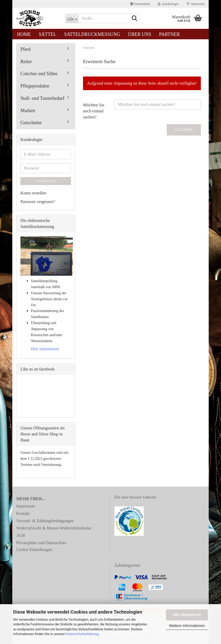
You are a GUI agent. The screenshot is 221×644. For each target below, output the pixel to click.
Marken (28, 111)
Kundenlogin (168, 4)
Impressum (26, 506)
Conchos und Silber (39, 74)
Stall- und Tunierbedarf (42, 98)
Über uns (140, 34)
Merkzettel (196, 4)
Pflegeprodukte (35, 86)
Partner (170, 34)
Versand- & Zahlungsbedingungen (45, 521)
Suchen (184, 130)
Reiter (26, 62)
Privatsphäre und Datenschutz (41, 543)
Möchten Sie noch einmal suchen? (94, 111)
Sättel (48, 34)
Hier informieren (45, 349)
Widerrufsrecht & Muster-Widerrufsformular (54, 528)
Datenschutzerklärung (82, 634)
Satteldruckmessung (92, 34)
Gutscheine (31, 123)
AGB (21, 535)
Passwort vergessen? (38, 202)
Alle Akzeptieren (187, 615)
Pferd (26, 49)
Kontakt (23, 513)
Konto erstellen (33, 193)
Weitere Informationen (187, 626)
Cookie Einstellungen (34, 550)
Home (24, 34)
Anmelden (46, 181)
